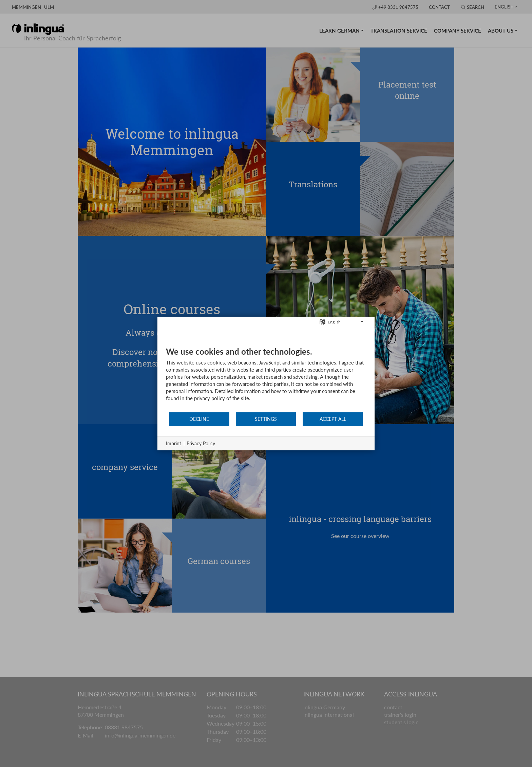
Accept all (333, 419)
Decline (199, 419)
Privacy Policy (201, 443)
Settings (266, 419)
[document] (266, 379)
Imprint (174, 443)
